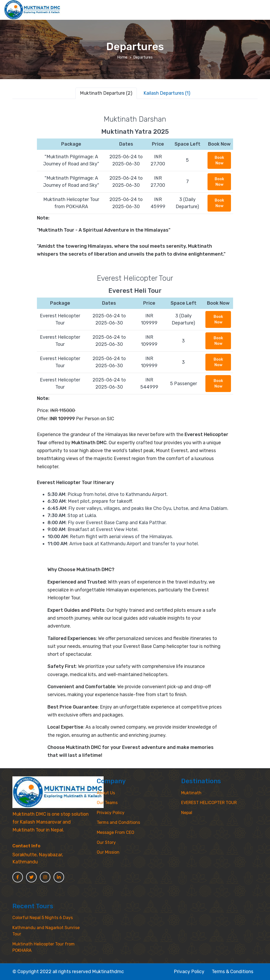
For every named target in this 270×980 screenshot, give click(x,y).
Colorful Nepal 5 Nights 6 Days (43, 918)
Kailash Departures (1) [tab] (167, 93)
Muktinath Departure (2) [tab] (106, 93)
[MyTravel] (58, 792)
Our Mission (108, 852)
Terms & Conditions (233, 971)
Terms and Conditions (118, 822)
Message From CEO (115, 832)
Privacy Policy (111, 813)
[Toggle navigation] (261, 4)
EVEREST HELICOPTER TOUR (209, 803)
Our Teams (107, 803)
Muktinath (191, 793)
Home (122, 57)
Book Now (219, 160)
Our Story (106, 842)
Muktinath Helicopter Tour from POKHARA (44, 947)
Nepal (187, 813)
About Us (106, 793)
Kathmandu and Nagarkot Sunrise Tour (46, 931)
